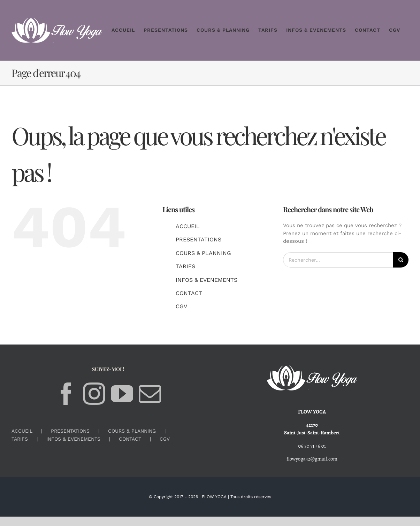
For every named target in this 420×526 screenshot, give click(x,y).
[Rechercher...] (338, 260)
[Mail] (150, 394)
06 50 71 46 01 (312, 446)
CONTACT (189, 293)
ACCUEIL (188, 226)
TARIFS (185, 266)
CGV (181, 306)
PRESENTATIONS (198, 239)
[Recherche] (401, 260)
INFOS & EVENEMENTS (207, 280)
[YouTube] (122, 394)
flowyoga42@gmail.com (312, 459)
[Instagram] (94, 394)
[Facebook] (66, 394)
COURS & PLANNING (203, 253)
